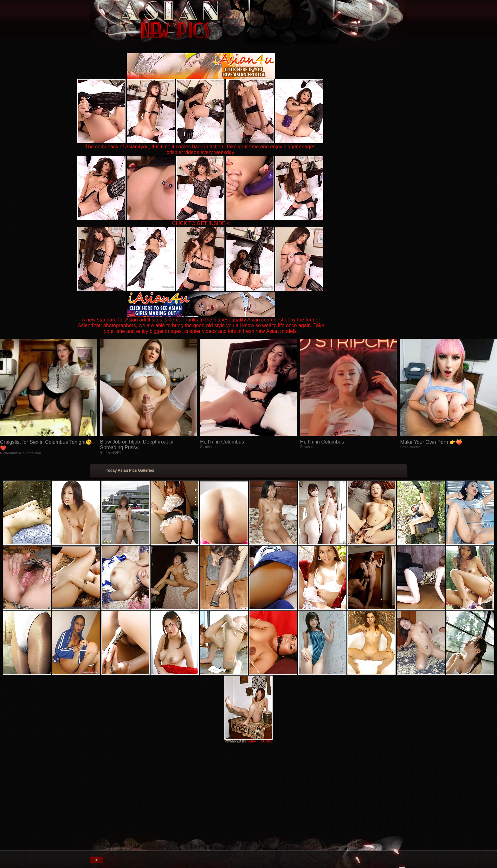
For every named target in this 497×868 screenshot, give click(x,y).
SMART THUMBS (260, 741)
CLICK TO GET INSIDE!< (201, 223)
